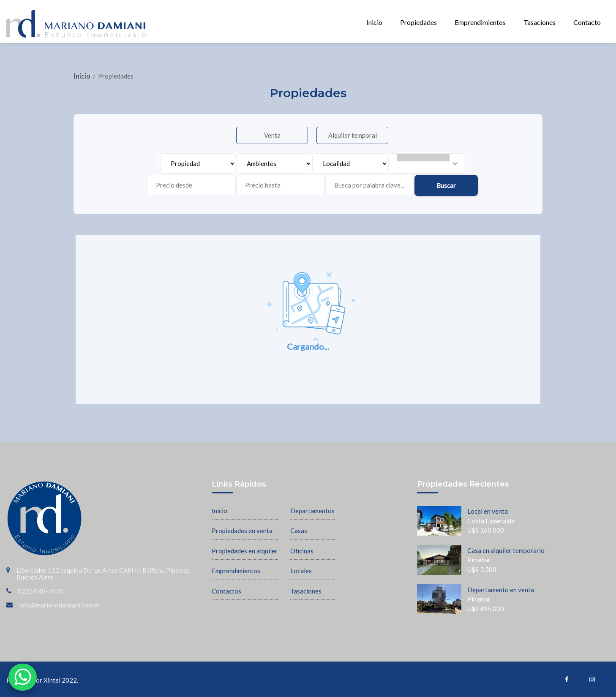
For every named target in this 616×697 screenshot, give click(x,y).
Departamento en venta (501, 590)
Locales (301, 571)
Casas (299, 531)
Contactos (226, 591)
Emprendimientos (480, 22)
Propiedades (418, 22)
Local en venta (488, 511)
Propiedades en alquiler (245, 551)
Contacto (587, 22)
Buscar (446, 185)
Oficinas (302, 551)
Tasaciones (540, 22)
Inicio (374, 22)
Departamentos (312, 511)
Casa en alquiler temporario (506, 550)
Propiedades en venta (242, 531)
